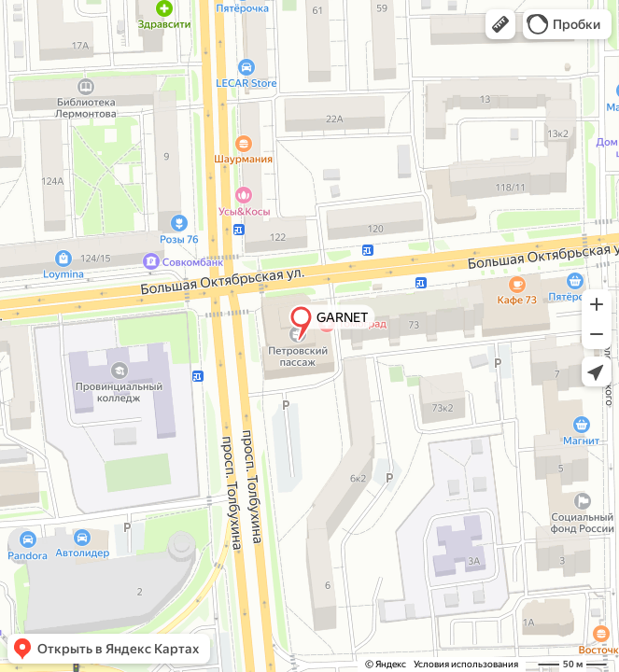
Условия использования (466, 664)
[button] (500, 24)
